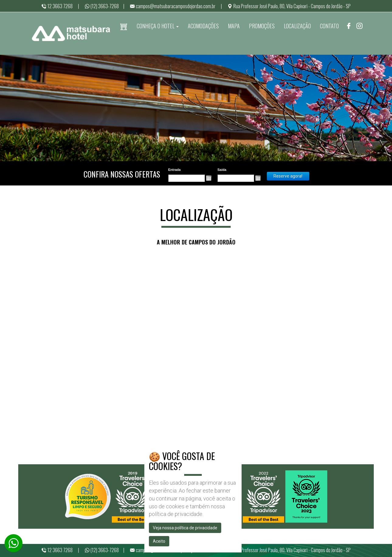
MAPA (234, 26)
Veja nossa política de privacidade (185, 528)
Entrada (175, 170)
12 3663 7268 (57, 6)
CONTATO (329, 26)
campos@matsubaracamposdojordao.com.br (173, 6)
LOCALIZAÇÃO (297, 26)
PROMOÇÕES (262, 26)
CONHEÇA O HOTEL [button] (158, 26)
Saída (222, 170)
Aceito (159, 541)
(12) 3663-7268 (102, 6)
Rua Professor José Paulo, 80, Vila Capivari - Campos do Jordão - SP (289, 6)
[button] (209, 178)
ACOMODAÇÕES (203, 26)
